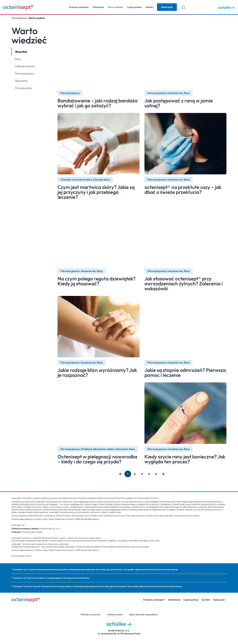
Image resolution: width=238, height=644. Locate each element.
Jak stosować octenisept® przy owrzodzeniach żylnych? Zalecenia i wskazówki (184, 284)
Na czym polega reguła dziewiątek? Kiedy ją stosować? (97, 281)
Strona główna (19, 18)
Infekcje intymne (25, 66)
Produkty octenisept (79, 7)
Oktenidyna (98, 7)
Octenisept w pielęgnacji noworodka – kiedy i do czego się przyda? (97, 459)
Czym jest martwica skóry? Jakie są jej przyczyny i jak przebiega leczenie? (96, 192)
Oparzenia (21, 81)
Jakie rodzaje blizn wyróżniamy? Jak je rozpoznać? (97, 373)
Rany (18, 59)
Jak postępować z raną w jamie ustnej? (179, 103)
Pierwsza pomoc (25, 73)
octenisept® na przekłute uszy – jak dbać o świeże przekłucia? (183, 190)
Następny (163, 474)
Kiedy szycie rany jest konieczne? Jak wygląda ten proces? (185, 459)
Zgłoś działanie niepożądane (143, 614)
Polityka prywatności (91, 614)
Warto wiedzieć (115, 7)
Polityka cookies (115, 614)
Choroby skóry (24, 88)
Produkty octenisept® (154, 600)
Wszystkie (21, 52)
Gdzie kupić (219, 600)
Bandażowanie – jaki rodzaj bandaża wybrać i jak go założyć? (98, 103)
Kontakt (149, 7)
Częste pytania (134, 7)
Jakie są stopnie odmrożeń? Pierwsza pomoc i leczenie (185, 373)
